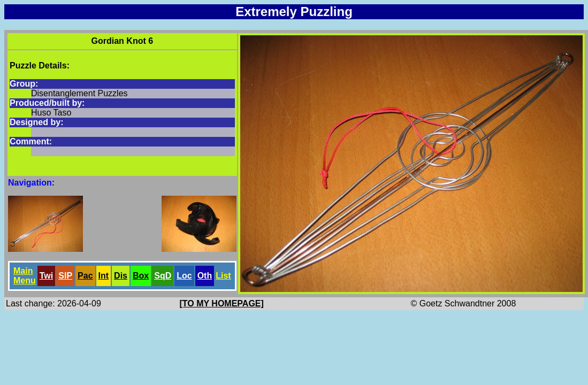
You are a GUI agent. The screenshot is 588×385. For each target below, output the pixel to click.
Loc (184, 276)
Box (141, 276)
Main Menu (25, 276)
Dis (121, 276)
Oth (205, 276)
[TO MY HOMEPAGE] (222, 303)
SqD (163, 276)
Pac (85, 276)
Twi (46, 276)
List (223, 276)
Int (104, 276)
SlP (65, 276)
